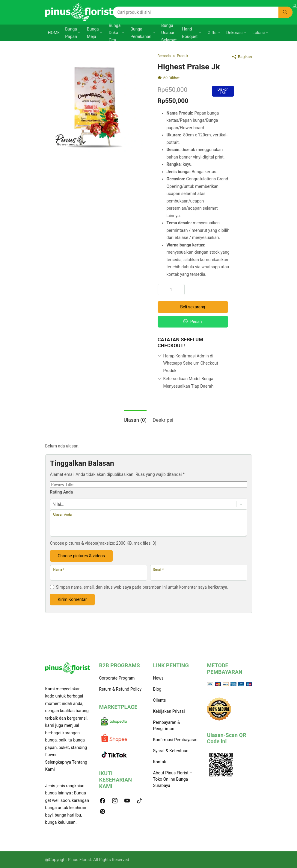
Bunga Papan (71, 33)
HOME (54, 33)
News (158, 678)
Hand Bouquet (190, 33)
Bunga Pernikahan (141, 33)
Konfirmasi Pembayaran (175, 740)
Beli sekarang (193, 307)
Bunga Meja (93, 33)
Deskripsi (163, 420)
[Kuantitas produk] (171, 290)
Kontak (160, 762)
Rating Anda (62, 492)
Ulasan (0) (135, 420)
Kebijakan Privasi (169, 711)
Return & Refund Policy (120, 689)
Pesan (193, 322)
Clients (160, 700)
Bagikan (242, 57)
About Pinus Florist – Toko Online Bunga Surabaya (173, 779)
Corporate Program (117, 678)
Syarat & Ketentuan (171, 751)
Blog (157, 689)
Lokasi (259, 33)
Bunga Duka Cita (115, 33)
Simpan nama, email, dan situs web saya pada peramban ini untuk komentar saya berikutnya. (142, 587)
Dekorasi (234, 33)
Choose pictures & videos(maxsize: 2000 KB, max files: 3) (103, 543)
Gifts (212, 33)
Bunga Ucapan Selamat (169, 33)
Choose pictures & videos (81, 556)
